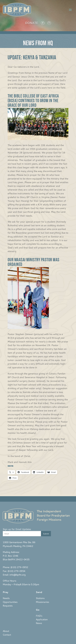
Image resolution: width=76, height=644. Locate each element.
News (39, 623)
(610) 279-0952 (19, 567)
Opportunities (10, 602)
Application (42, 619)
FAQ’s (39, 616)
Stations (40, 598)
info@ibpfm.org (18, 575)
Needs (6, 598)
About (6, 631)
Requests (8, 606)
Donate (32, 23)
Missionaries (42, 602)
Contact (7, 635)
